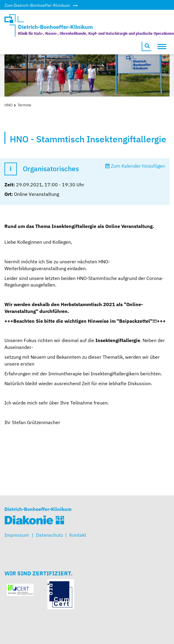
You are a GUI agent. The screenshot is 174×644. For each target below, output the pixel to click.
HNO (8, 105)
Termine (24, 105)
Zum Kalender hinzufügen (135, 166)
